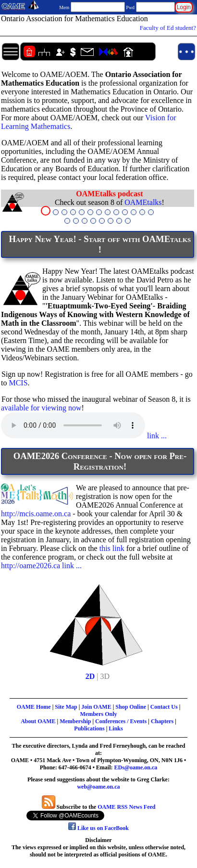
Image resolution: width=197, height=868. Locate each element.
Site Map (66, 707)
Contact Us (164, 707)
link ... (156, 436)
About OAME (38, 721)
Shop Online (131, 707)
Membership (75, 721)
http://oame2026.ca (31, 566)
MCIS (18, 383)
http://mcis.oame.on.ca (36, 514)
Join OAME (96, 707)
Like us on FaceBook (98, 828)
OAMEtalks (143, 202)
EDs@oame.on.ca (136, 767)
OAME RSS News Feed (126, 807)
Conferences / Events (121, 721)
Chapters (162, 721)
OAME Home (34, 707)
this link (112, 548)
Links (116, 728)
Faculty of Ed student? (168, 28)
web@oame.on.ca (98, 787)
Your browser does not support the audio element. (73, 425)
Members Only (99, 714)
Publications (89, 728)
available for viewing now (41, 408)
